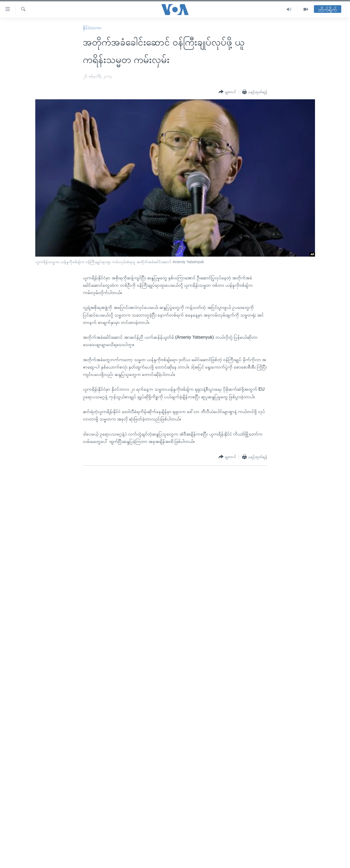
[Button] (227, 92)
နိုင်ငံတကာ (92, 28)
